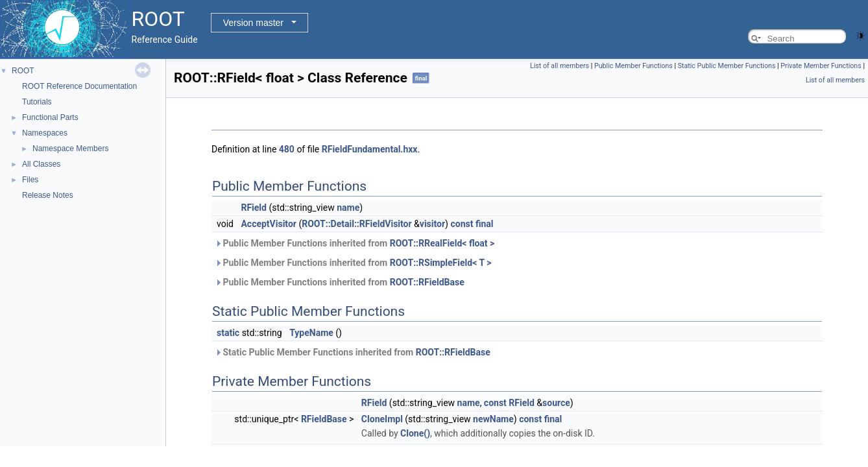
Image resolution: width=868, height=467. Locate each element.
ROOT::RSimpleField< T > (441, 263)
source (556, 403)
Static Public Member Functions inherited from (353, 352)
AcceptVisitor (269, 224)
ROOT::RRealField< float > (442, 243)
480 (287, 149)
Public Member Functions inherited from (355, 243)
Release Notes (48, 195)
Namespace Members (70, 149)
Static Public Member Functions (727, 66)
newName (493, 419)
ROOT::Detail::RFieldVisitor (356, 224)
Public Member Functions (633, 66)
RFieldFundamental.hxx (370, 149)
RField (254, 208)
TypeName (311, 333)
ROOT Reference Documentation (79, 86)
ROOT (23, 71)
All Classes (41, 164)
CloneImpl (382, 419)
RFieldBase (324, 419)
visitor (432, 224)
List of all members (560, 66)
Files (30, 180)
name (348, 208)
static (228, 333)
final (485, 224)
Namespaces (45, 133)
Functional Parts (50, 117)
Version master (253, 23)
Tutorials (37, 102)
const (462, 224)
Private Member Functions (821, 66)
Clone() (415, 433)
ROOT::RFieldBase (427, 282)
